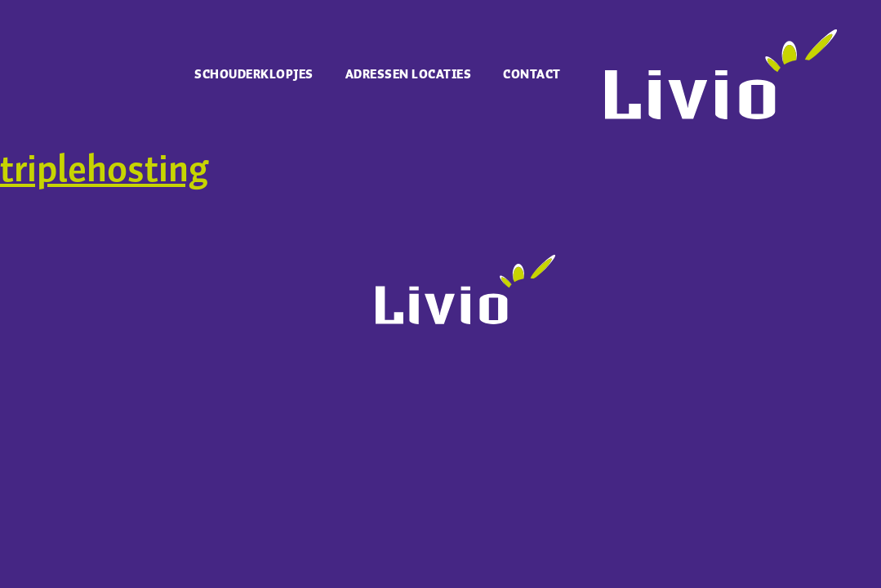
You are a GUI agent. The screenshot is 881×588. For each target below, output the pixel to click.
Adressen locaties (409, 75)
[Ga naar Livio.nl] (721, 115)
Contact (532, 75)
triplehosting (105, 171)
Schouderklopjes (254, 75)
